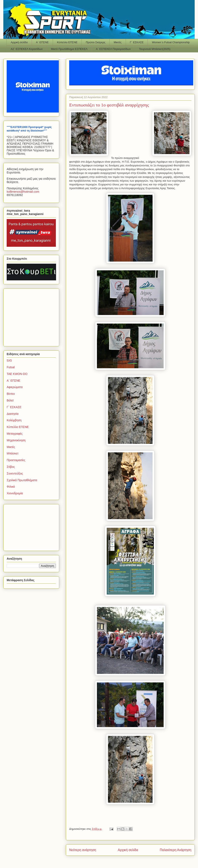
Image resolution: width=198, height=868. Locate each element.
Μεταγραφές (15, 434)
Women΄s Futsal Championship (171, 42)
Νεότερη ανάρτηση (83, 850)
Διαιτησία (13, 414)
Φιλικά (11, 487)
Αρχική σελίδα (19, 42)
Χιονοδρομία (15, 493)
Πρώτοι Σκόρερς (96, 42)
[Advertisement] (33, 316)
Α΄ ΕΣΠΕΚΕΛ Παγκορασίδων (113, 49)
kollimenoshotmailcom (23, 192)
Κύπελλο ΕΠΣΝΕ (67, 42)
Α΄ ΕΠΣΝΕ (42, 42)
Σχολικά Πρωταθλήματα (22, 480)
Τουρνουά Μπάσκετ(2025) (155, 49)
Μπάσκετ (13, 453)
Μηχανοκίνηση (16, 440)
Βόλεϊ (10, 400)
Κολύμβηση (14, 420)
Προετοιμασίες (16, 460)
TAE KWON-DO (17, 374)
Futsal (11, 367)
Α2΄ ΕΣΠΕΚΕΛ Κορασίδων (27, 49)
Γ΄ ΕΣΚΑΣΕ (137, 42)
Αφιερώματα (15, 387)
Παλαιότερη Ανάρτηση (175, 850)
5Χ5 (9, 361)
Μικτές (118, 42)
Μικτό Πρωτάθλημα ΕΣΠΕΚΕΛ (69, 49)
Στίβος (11, 467)
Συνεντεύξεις (15, 473)
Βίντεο (11, 394)
